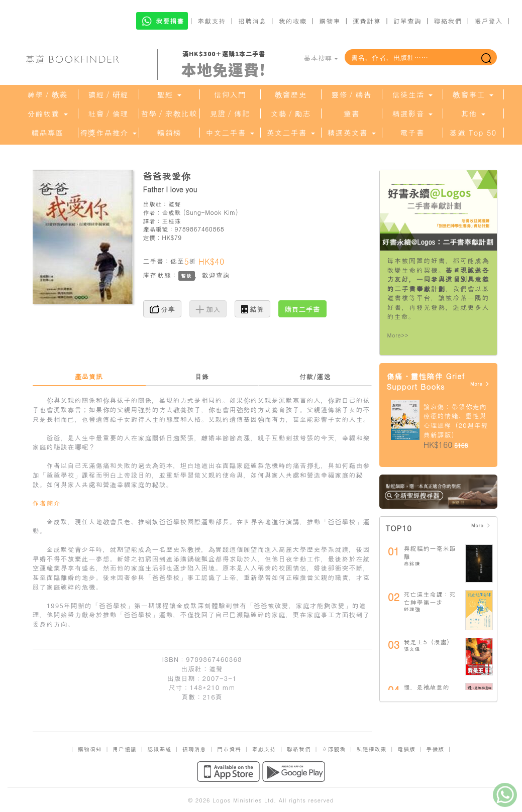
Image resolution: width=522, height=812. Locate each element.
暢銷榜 (169, 133)
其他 (473, 113)
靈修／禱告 (352, 94)
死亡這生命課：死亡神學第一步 (430, 598)
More (480, 384)
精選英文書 (351, 133)
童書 (352, 113)
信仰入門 (230, 94)
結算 (253, 309)
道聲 (175, 204)
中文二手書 (230, 133)
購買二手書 (302, 309)
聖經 (169, 94)
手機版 (435, 749)
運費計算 (367, 21)
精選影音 (412, 113)
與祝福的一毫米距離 (430, 552)
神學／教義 (48, 94)
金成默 (171, 212)
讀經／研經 (109, 94)
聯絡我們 (448, 21)
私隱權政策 (372, 749)
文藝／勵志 (291, 113)
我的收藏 (293, 21)
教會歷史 (291, 94)
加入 (208, 309)
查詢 (223, 275)
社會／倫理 (109, 113)
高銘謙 (412, 563)
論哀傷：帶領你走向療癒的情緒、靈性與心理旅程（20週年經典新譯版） (456, 421)
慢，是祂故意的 (427, 687)
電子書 (412, 133)
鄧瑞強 (412, 609)
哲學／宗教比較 (169, 113)
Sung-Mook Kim (211, 212)
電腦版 (406, 749)
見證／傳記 (230, 113)
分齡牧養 (47, 113)
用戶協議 (125, 749)
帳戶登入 (488, 21)
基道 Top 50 (473, 133)
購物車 (330, 21)
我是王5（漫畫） (429, 642)
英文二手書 (290, 133)
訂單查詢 (407, 21)
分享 (163, 309)
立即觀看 (334, 749)
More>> (398, 335)
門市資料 (229, 749)
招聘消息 (252, 21)
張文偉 (412, 649)
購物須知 (90, 749)
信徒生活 (412, 94)
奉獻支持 (212, 21)
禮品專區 (48, 133)
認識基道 (159, 749)
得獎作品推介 (108, 133)
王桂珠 (171, 221)
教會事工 (473, 94)
